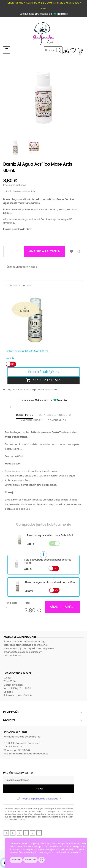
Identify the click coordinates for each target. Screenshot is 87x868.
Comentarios (57, 420)
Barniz (7, 199)
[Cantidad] (12, 251)
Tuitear (13, 407)
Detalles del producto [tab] (55, 415)
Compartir (6, 407)
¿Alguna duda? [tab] (31, 420)
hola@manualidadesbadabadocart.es (26, 754)
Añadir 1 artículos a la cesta (65, 607)
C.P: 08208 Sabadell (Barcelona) (22, 743)
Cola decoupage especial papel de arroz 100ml (48, 561)
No (13, 364)
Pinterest (19, 407)
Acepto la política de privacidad (40, 799)
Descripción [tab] (25, 415)
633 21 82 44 (24, 750)
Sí (53, 544)
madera (53, 210)
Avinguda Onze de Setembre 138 (22, 737)
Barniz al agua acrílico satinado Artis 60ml (50, 582)
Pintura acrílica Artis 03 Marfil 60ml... (27, 351)
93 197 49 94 (16, 747)
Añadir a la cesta (44, 251)
